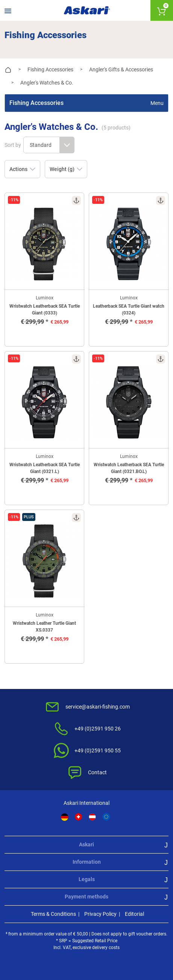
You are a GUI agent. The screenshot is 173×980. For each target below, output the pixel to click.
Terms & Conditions (53, 914)
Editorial (134, 914)
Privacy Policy (100, 914)
